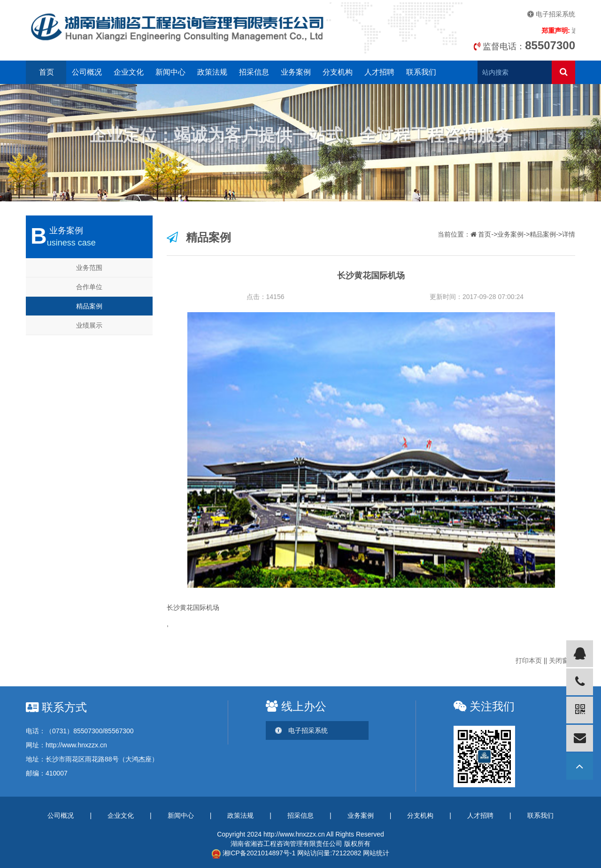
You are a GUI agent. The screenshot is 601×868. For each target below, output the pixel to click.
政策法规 (212, 72)
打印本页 (529, 661)
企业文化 (129, 72)
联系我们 (421, 72)
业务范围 (89, 268)
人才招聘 (379, 72)
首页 (46, 72)
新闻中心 (170, 72)
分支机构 (338, 72)
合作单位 (89, 287)
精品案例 (89, 306)
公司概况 (87, 72)
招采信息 (254, 72)
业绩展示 (89, 325)
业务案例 (296, 72)
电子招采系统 (551, 14)
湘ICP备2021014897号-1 (254, 853)
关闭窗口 (562, 661)
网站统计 (376, 853)
